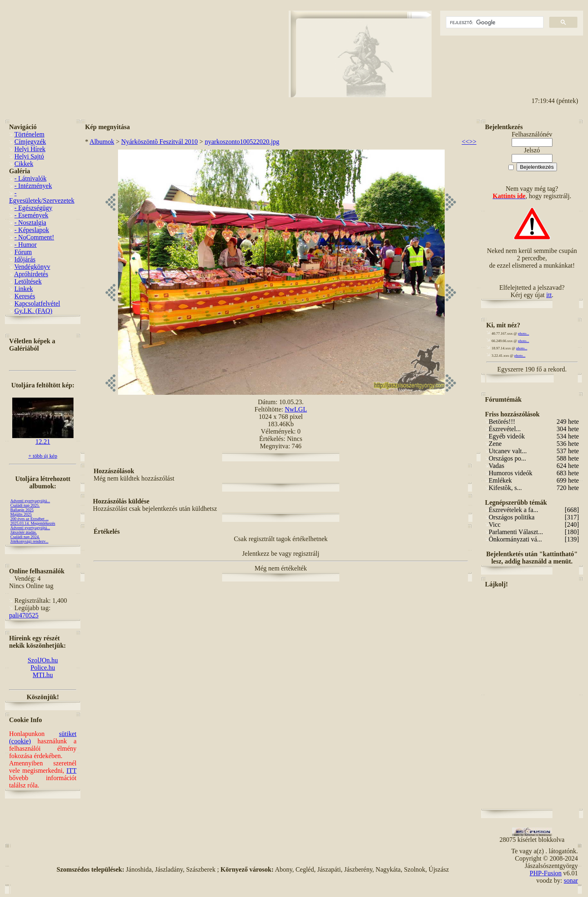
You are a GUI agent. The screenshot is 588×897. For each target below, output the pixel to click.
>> (473, 142)
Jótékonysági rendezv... (29, 541)
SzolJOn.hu (43, 660)
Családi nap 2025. (25, 505)
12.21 (43, 439)
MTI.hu (43, 675)
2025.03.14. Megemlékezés (33, 523)
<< (465, 142)
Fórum (23, 252)
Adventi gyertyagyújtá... (30, 501)
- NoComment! (34, 237)
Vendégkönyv (32, 267)
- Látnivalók (30, 178)
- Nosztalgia (30, 223)
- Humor (26, 245)
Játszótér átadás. (23, 532)
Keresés (25, 296)
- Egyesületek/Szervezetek (42, 197)
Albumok (102, 142)
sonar (571, 880)
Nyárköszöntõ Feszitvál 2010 (160, 142)
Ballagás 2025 (22, 510)
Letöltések (28, 281)
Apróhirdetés (31, 274)
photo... (523, 333)
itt (549, 295)
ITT (72, 771)
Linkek (23, 289)
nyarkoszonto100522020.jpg (242, 142)
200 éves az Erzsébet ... (29, 519)
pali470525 (24, 615)
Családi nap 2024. (25, 537)
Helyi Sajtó (29, 156)
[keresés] (494, 22)
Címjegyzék (30, 142)
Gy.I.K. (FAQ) (33, 311)
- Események (31, 215)
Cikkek (24, 164)
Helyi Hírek (30, 149)
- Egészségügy (33, 208)
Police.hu (43, 668)
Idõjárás (25, 259)
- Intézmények (33, 186)
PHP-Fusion (546, 873)
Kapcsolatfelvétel (37, 303)
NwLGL (296, 409)
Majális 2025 (21, 514)
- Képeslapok (32, 230)
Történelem (29, 134)
